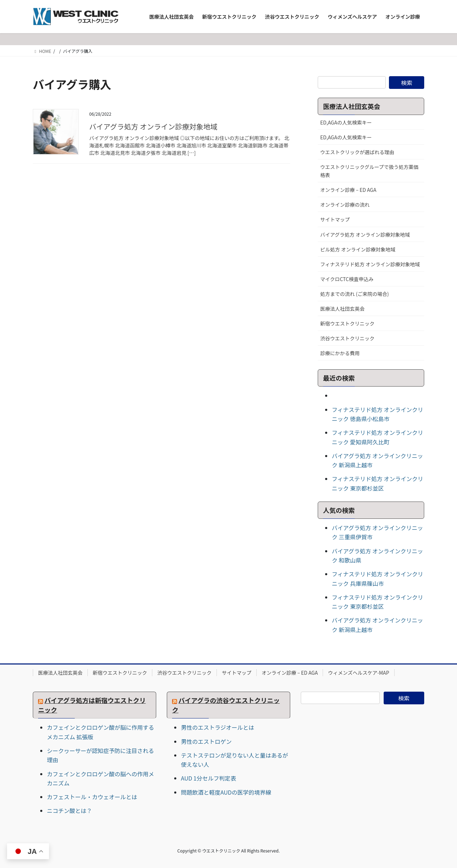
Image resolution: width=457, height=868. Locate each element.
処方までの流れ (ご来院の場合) (355, 294)
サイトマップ (335, 219)
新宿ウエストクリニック (347, 323)
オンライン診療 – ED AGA (348, 190)
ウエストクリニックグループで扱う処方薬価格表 (369, 171)
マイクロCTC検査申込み (347, 279)
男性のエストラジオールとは (218, 727)
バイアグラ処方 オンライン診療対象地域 (153, 126)
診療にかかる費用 (340, 353)
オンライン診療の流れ (345, 205)
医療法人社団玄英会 (342, 309)
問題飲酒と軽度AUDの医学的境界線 (226, 792)
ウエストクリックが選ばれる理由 (357, 152)
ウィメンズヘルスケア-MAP (358, 673)
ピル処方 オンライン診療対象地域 (358, 249)
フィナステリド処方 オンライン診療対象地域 (370, 264)
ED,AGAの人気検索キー (346, 122)
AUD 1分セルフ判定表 (208, 778)
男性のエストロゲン (206, 741)
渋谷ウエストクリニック (347, 338)
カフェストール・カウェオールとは (92, 797)
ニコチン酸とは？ (69, 811)
